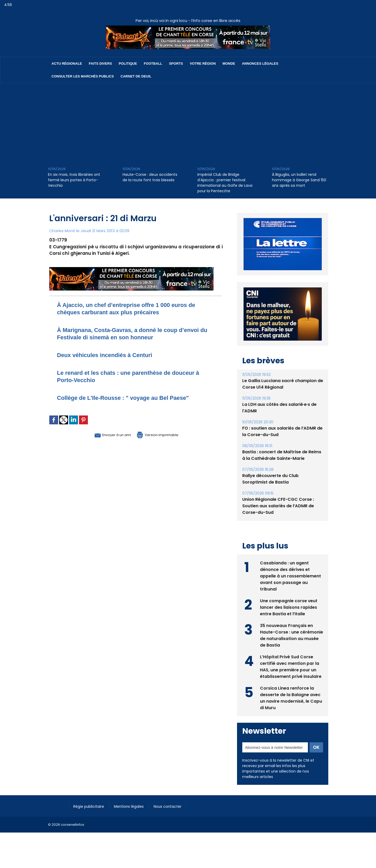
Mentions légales (133, 818)
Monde (229, 64)
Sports (176, 64)
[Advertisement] (188, 122)
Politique (128, 64)
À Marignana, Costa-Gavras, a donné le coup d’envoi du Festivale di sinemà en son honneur (135, 333)
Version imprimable (163, 435)
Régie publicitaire (90, 818)
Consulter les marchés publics (83, 76)
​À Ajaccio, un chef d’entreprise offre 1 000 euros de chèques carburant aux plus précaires (133, 308)
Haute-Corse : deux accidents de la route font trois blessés (150, 177)
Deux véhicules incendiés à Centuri (110, 355)
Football (153, 64)
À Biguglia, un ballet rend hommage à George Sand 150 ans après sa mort (299, 180)
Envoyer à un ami (107, 435)
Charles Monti (63, 231)
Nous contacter (173, 818)
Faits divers (101, 64)
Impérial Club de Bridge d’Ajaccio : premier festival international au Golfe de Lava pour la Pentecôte (225, 183)
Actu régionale (67, 64)
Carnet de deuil (136, 76)
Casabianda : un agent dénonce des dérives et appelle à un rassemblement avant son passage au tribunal (290, 587)
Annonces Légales (260, 64)
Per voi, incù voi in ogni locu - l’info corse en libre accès (188, 20)
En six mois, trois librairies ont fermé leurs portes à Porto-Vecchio (74, 180)
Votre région (203, 64)
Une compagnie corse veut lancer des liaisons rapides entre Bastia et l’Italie (289, 619)
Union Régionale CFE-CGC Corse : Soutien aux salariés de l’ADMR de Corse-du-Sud (278, 518)
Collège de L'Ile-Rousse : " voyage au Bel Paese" (130, 398)
